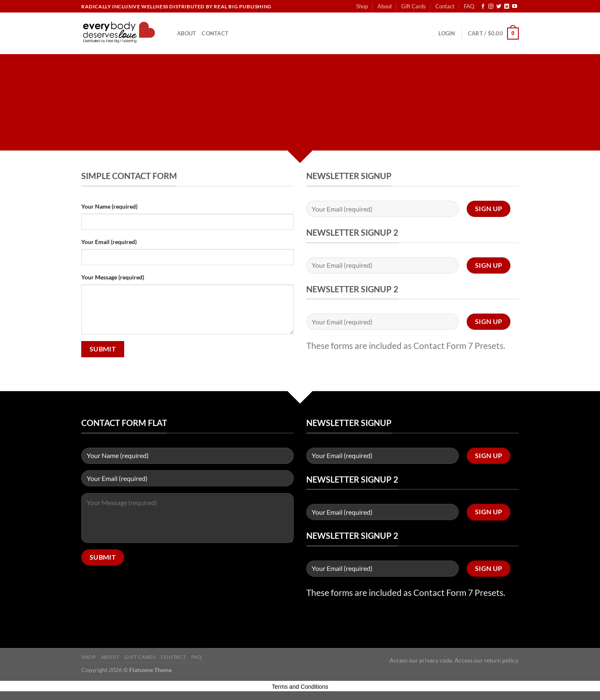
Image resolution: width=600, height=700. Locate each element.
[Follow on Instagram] (491, 7)
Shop (362, 6)
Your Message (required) (113, 277)
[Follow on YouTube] (515, 7)
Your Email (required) (109, 242)
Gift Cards (414, 6)
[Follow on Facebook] (483, 7)
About (385, 6)
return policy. (501, 660)
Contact (445, 6)
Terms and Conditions (300, 687)
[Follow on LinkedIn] (507, 7)
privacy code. (436, 660)
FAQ (469, 6)
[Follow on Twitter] (499, 7)
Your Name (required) (109, 206)
